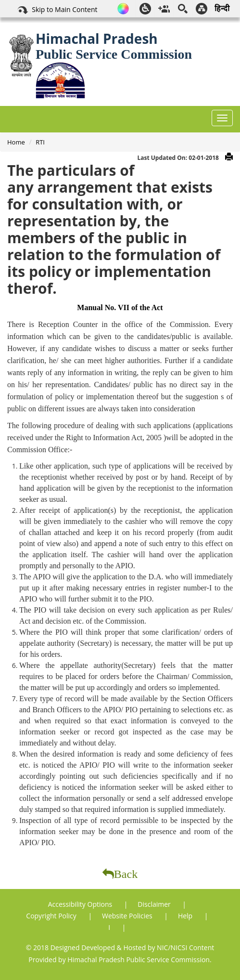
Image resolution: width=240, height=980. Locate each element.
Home (16, 142)
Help (186, 916)
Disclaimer (155, 904)
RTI (40, 142)
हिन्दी (222, 8)
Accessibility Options (81, 904)
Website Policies (128, 916)
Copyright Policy (52, 916)
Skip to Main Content (57, 10)
